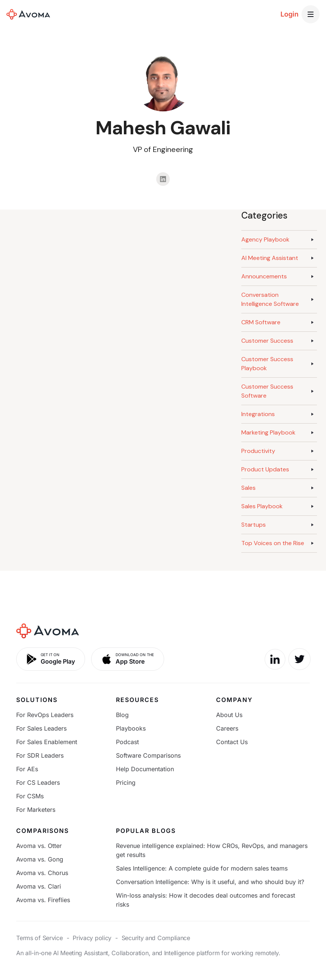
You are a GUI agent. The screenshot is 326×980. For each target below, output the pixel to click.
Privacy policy (92, 938)
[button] (311, 14)
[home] (28, 14)
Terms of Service (39, 938)
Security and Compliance (156, 938)
